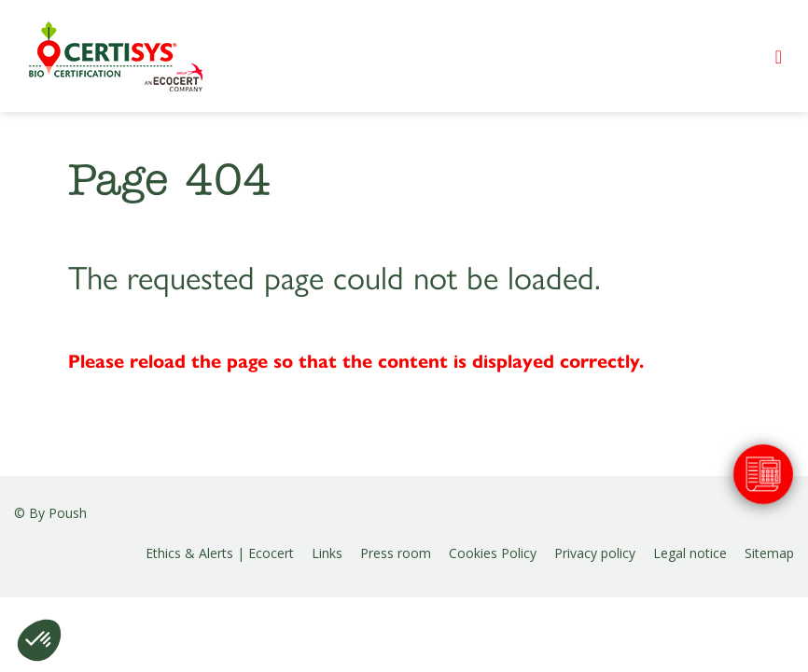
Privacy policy (595, 553)
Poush (68, 513)
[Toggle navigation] (779, 56)
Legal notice (690, 553)
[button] (39, 640)
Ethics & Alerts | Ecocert (220, 553)
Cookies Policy (493, 553)
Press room (396, 553)
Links (327, 553)
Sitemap (769, 553)
